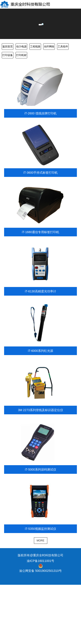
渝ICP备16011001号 (41, 561)
